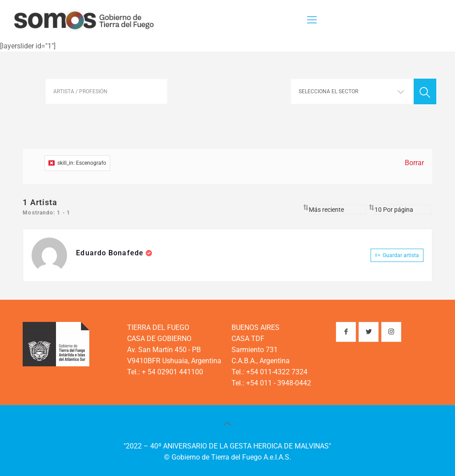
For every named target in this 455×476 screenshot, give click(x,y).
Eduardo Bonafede (111, 253)
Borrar (414, 163)
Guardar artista (397, 255)
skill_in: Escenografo (77, 163)
